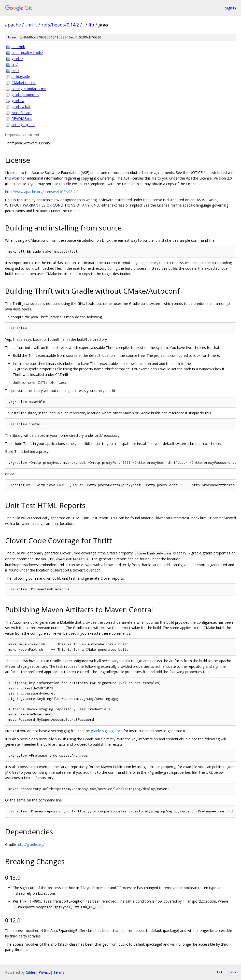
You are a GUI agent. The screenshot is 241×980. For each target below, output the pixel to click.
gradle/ (17, 59)
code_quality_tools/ (27, 53)
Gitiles (31, 972)
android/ (18, 47)
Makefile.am (22, 113)
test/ (15, 71)
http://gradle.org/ (31, 844)
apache (13, 25)
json (232, 972)
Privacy (45, 972)
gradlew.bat (21, 107)
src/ (15, 65)
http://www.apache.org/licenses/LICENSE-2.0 (42, 192)
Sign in (231, 8)
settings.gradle (23, 125)
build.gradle (21, 77)
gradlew (18, 101)
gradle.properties (25, 95)
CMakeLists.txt (24, 83)
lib (91, 25)
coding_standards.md (29, 89)
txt (220, 972)
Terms (59, 972)
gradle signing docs (107, 731)
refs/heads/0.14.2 (60, 25)
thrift (31, 25)
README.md (22, 119)
